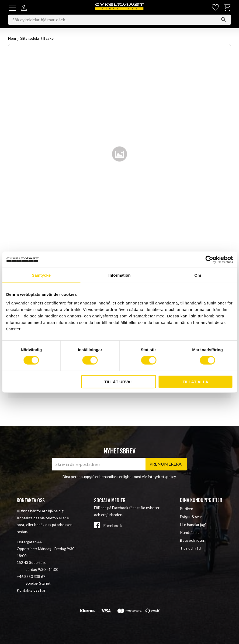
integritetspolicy (162, 477)
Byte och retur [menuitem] (192, 540)
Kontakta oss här (31, 590)
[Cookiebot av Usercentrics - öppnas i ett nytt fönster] (209, 260)
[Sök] (224, 20)
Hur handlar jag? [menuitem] (193, 525)
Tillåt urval (119, 382)
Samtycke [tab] (41, 275)
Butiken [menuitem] (187, 509)
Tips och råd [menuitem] (190, 548)
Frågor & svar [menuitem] (191, 517)
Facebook (113, 526)
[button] (12, 8)
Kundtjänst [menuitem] (190, 532)
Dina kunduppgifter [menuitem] (201, 500)
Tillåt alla (195, 382)
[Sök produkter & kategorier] (119, 20)
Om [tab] (198, 275)
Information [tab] (119, 275)
